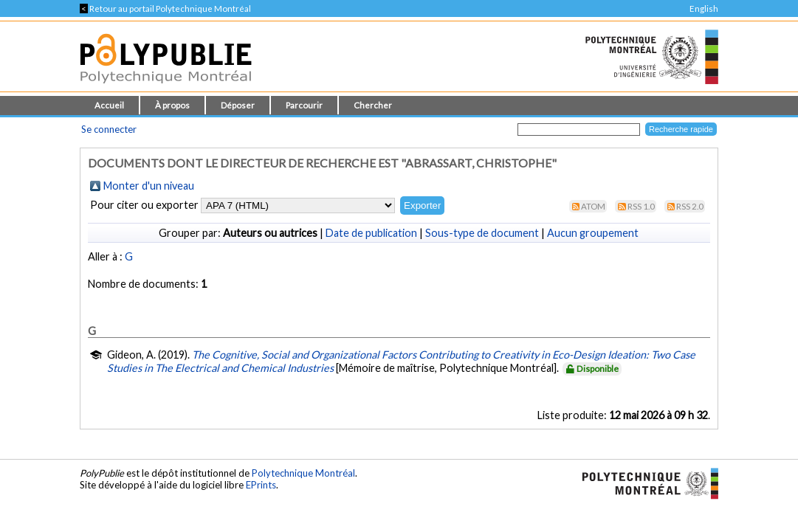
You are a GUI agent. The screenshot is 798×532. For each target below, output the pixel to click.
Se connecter (109, 129)
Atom (593, 206)
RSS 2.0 (690, 206)
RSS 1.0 (641, 206)
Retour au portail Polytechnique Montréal (165, 8)
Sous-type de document (482, 233)
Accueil (109, 105)
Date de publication (371, 233)
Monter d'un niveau (149, 186)
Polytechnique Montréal (303, 473)
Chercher (373, 105)
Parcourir (304, 105)
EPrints (261, 485)
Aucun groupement (593, 233)
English (704, 8)
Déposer (238, 105)
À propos (172, 105)
